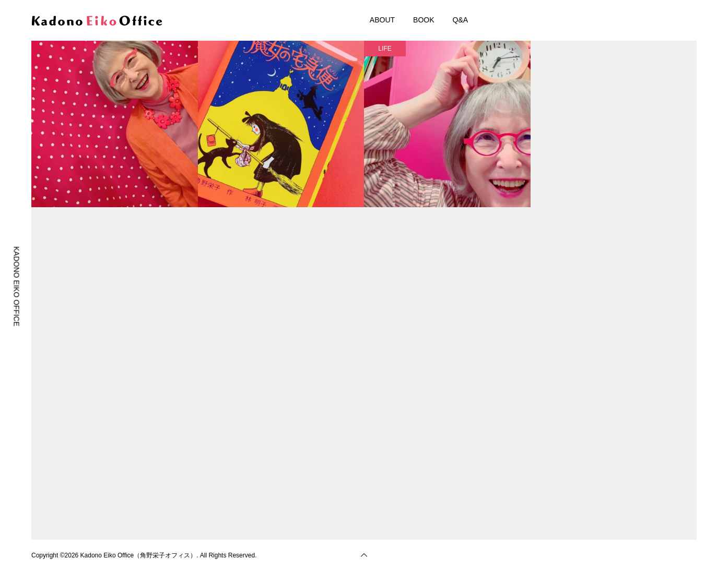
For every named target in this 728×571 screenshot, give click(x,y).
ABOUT (382, 20)
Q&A (461, 20)
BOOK (424, 20)
